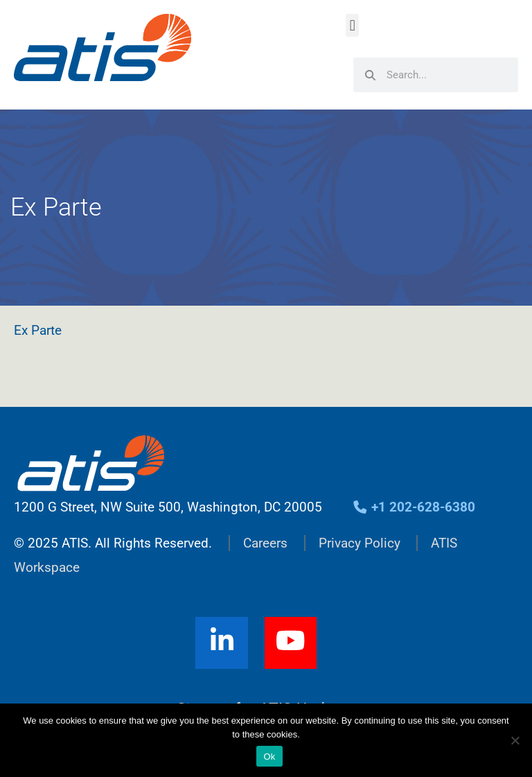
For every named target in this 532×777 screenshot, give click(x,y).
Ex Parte (38, 330)
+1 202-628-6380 (414, 507)
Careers (265, 543)
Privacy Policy (360, 543)
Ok (269, 757)
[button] (352, 25)
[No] (515, 740)
